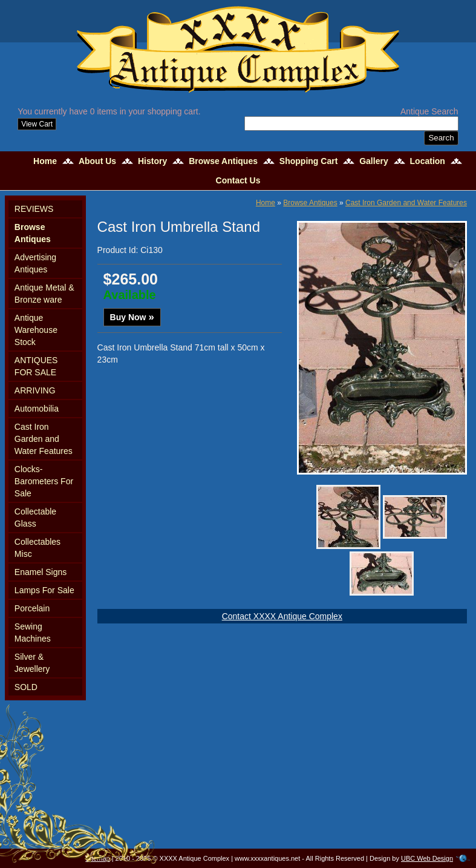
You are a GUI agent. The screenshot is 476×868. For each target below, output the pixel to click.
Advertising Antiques (35, 263)
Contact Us (238, 180)
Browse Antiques (223, 161)
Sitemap (97, 858)
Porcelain (32, 608)
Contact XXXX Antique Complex (282, 616)
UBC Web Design (427, 858)
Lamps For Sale (44, 590)
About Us (97, 161)
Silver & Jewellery (32, 663)
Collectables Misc (37, 548)
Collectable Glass (35, 518)
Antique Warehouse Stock (36, 330)
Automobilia (37, 409)
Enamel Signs (41, 572)
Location (428, 161)
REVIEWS (34, 209)
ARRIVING (35, 390)
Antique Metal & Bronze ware (44, 294)
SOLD (26, 687)
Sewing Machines (33, 633)
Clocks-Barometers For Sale (44, 481)
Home (45, 161)
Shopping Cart (308, 161)
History (152, 161)
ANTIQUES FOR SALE (36, 366)
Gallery (373, 161)
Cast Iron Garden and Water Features (44, 439)
